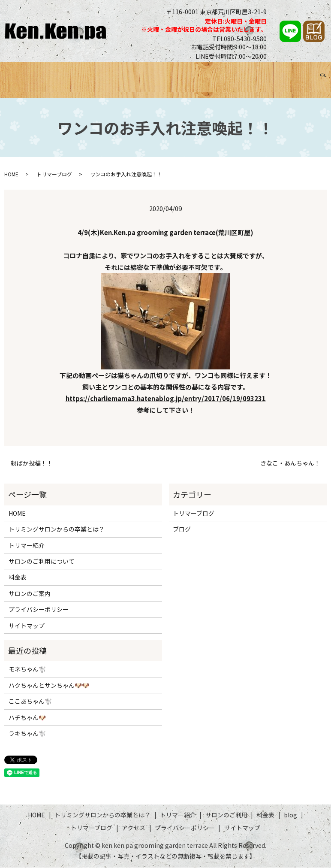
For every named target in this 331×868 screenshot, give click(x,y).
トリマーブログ (275, 73)
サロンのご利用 (188, 73)
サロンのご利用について (42, 562)
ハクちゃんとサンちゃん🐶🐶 (49, 685)
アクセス (311, 73)
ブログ (242, 73)
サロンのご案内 (30, 593)
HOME (11, 73)
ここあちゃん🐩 (30, 702)
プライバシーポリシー (39, 610)
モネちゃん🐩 (27, 669)
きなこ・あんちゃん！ (290, 464)
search (13, 84)
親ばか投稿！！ (32, 464)
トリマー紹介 (145, 73)
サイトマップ (27, 626)
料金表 (221, 73)
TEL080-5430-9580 (239, 39)
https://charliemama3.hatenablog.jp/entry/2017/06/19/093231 (166, 399)
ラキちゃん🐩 (27, 733)
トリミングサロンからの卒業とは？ (73, 73)
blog (290, 815)
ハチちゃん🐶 (27, 717)
